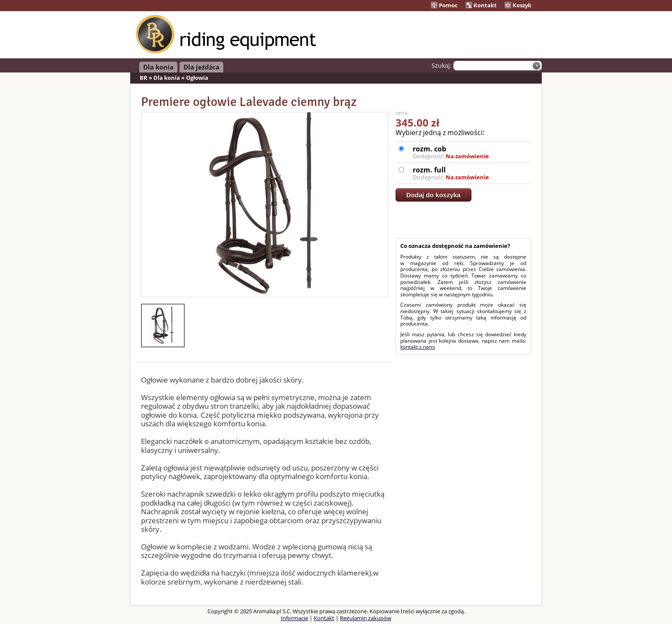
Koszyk (518, 5)
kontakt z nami (418, 347)
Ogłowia (197, 78)
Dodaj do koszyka (433, 195)
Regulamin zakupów (366, 618)
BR (144, 78)
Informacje (294, 618)
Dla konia (158, 67)
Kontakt (481, 5)
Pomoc (444, 5)
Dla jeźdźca (201, 67)
